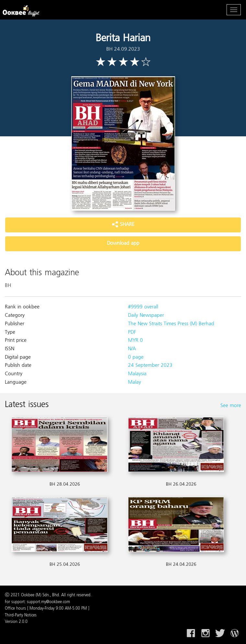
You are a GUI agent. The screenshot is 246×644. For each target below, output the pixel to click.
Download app (123, 243)
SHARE (123, 225)
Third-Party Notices (21, 615)
